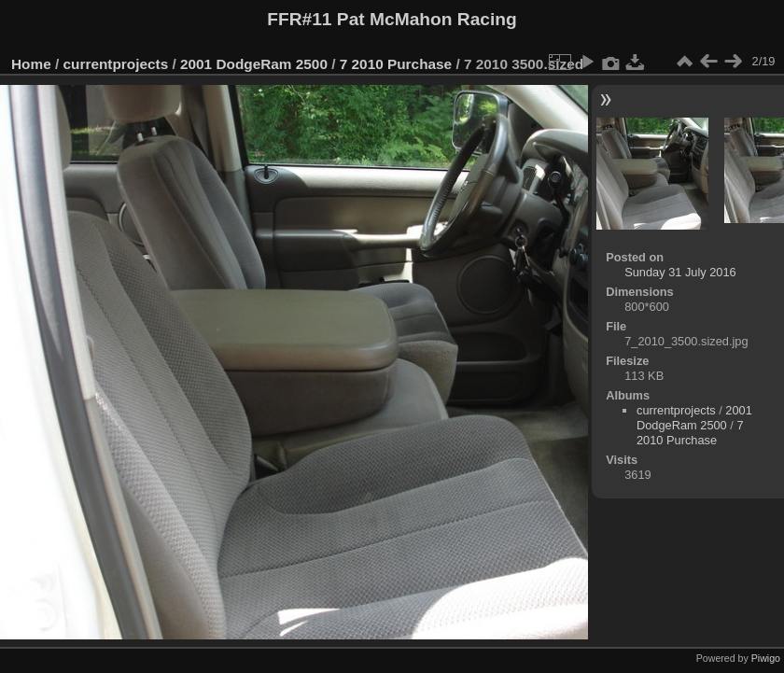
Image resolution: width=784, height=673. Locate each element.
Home (31, 64)
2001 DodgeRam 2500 (254, 64)
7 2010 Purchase (396, 64)
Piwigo (766, 658)
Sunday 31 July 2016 (680, 272)
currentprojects (116, 64)
